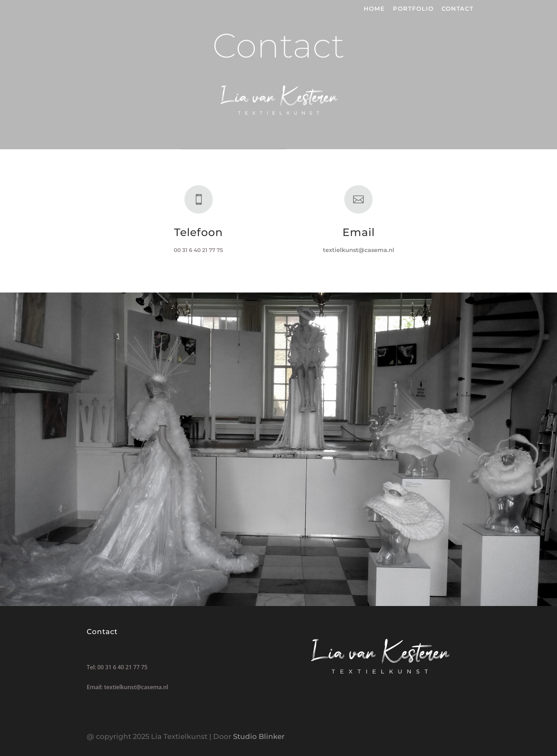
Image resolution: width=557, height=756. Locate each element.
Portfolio (413, 9)
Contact (458, 9)
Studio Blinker (259, 736)
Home (374, 9)
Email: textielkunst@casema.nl (127, 687)
